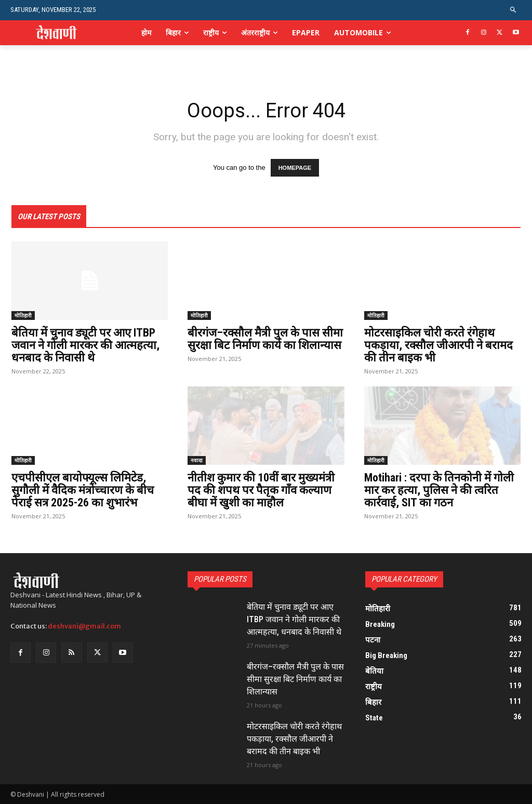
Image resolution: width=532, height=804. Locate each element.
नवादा (197, 460)
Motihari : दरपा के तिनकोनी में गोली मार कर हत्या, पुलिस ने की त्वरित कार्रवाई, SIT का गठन (439, 490)
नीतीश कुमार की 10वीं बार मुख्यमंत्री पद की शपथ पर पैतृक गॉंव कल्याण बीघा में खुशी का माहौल (261, 490)
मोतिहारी (23, 315)
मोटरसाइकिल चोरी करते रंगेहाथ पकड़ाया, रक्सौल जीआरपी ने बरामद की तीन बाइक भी (438, 345)
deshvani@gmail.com (84, 626)
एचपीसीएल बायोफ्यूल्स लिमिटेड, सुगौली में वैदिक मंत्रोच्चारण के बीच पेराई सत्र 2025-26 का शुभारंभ (83, 490)
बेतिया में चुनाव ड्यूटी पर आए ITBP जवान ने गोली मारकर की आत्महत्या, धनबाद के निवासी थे (85, 345)
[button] (514, 10)
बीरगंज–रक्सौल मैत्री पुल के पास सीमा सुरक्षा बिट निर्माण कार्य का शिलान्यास (265, 339)
